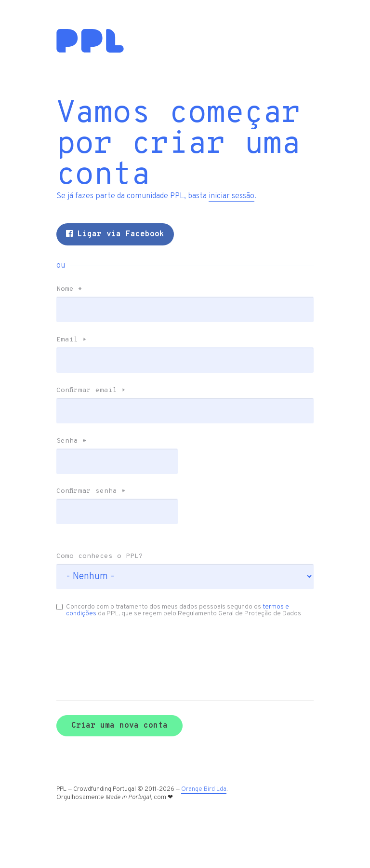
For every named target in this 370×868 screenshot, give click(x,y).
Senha (79, 472)
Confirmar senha (98, 522)
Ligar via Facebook (122, 265)
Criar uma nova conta (127, 763)
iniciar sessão (239, 227)
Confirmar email (98, 421)
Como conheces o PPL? (107, 587)
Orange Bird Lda (211, 827)
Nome (77, 320)
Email (79, 371)
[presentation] (115, 682)
